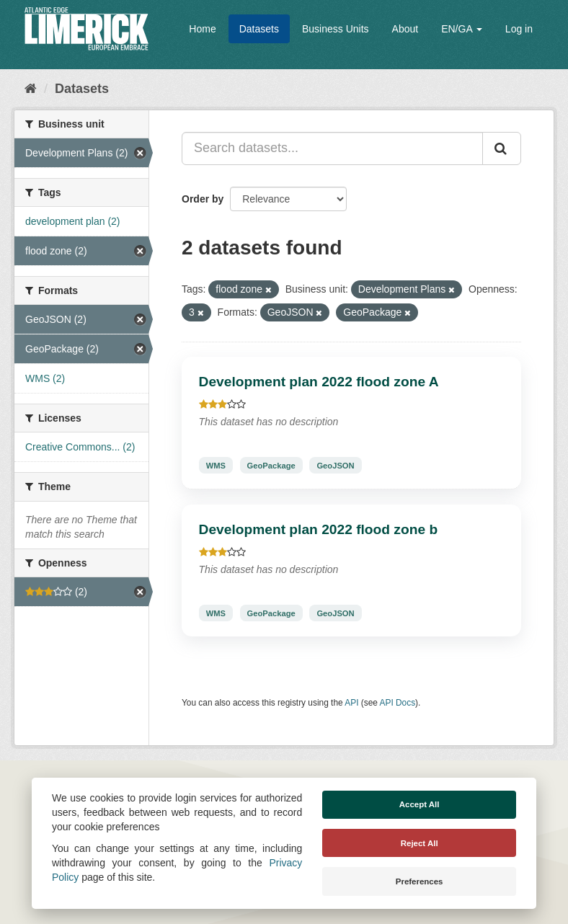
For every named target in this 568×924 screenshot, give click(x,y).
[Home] (31, 89)
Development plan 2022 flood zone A (319, 382)
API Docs (398, 703)
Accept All (420, 804)
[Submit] (502, 148)
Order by (203, 199)
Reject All (420, 843)
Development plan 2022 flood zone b (319, 529)
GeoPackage (271, 465)
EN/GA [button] (462, 29)
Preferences (420, 881)
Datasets (259, 29)
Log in (519, 29)
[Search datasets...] (332, 148)
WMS (216, 465)
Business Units (336, 29)
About (405, 29)
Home (202, 29)
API (351, 703)
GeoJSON (335, 465)
